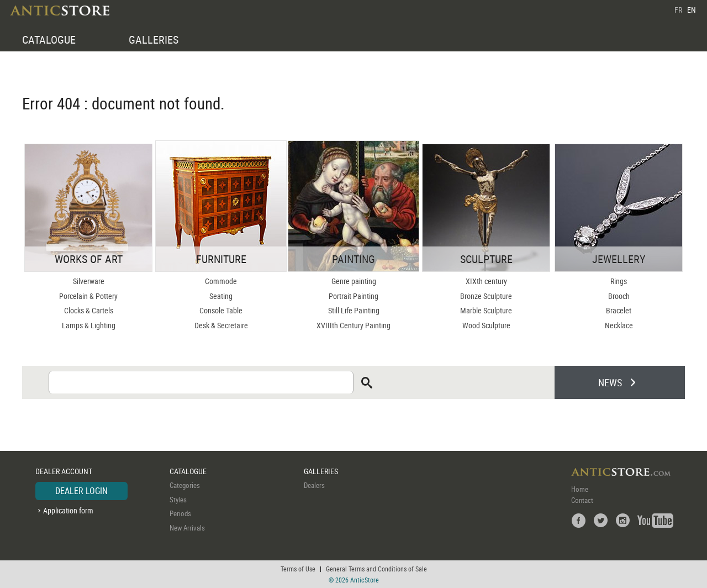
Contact (582, 500)
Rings (619, 281)
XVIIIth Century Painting (353, 325)
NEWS (610, 382)
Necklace (619, 325)
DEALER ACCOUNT (64, 471)
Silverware (89, 281)
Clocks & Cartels (89, 310)
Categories (185, 485)
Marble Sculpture (486, 310)
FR (678, 10)
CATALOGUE (49, 40)
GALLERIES (154, 40)
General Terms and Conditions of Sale (376, 569)
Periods (180, 513)
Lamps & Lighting (89, 325)
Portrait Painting (353, 296)
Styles (178, 500)
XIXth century (486, 281)
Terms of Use (298, 569)
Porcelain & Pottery (88, 296)
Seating (221, 296)
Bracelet (619, 310)
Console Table (221, 310)
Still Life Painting (354, 310)
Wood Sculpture (486, 325)
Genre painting (354, 281)
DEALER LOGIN (81, 491)
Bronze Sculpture (486, 296)
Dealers (314, 485)
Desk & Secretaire (221, 325)
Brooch (619, 296)
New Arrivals (187, 528)
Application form (68, 510)
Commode (221, 281)
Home (580, 489)
